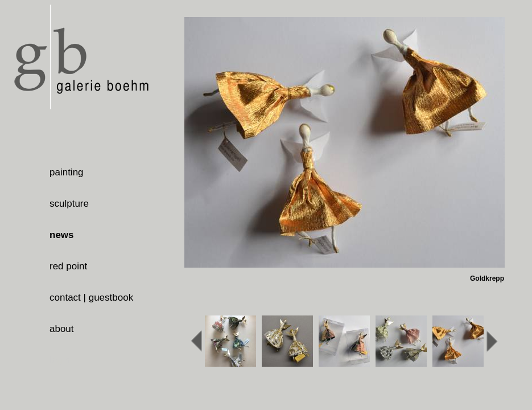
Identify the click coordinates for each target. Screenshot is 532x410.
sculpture (69, 204)
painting (67, 172)
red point (68, 266)
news (62, 235)
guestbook (111, 298)
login (60, 360)
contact (65, 298)
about (62, 329)
